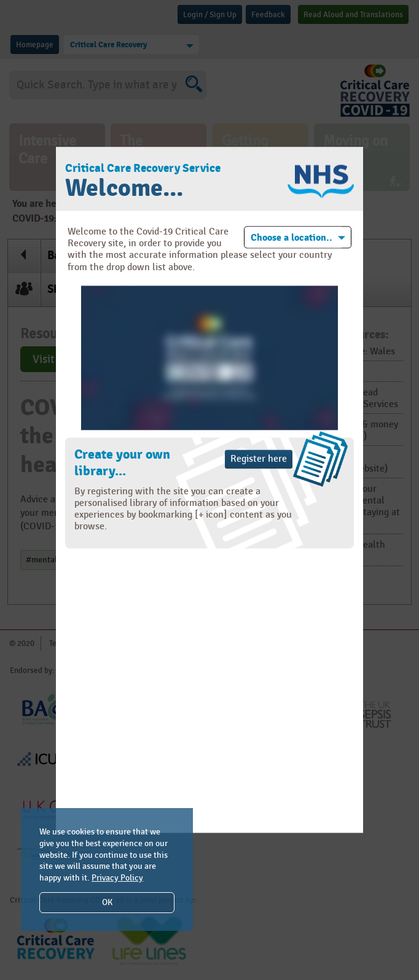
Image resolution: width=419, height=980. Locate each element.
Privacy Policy (117, 878)
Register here (259, 459)
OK (107, 902)
